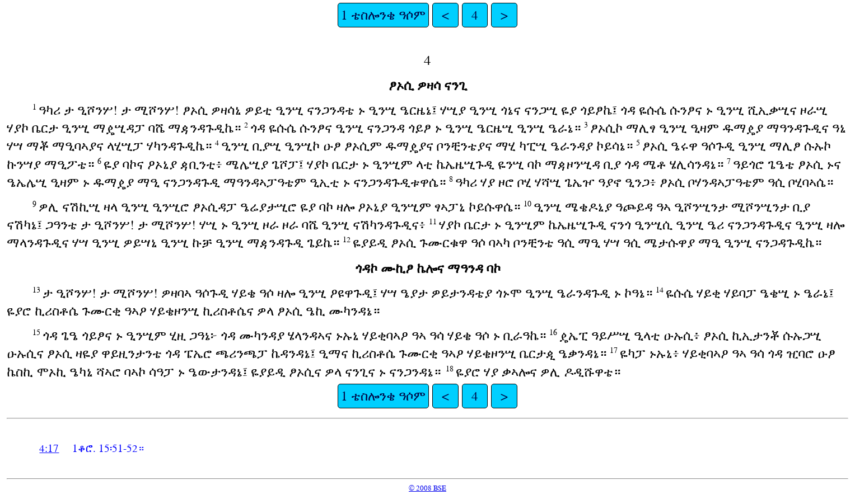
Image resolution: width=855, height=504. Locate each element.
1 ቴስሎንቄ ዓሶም (383, 15)
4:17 (49, 448)
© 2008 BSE (428, 488)
